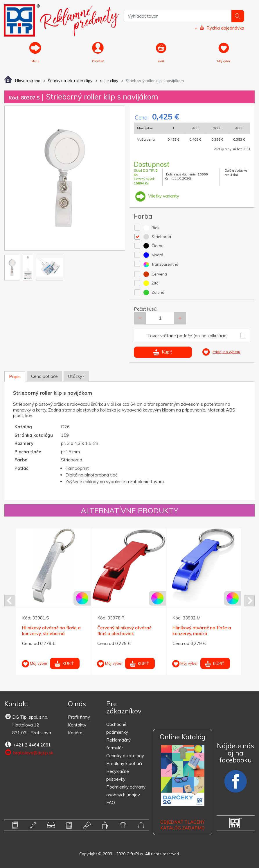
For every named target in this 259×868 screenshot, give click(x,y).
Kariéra (75, 733)
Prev (9, 601)
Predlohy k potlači (124, 763)
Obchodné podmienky (117, 728)
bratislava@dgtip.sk (29, 753)
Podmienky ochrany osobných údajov (126, 791)
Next (250, 601)
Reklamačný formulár (118, 744)
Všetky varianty (157, 196)
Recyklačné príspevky (118, 775)
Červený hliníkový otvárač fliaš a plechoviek (124, 631)
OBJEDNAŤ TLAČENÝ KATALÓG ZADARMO (182, 825)
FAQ (111, 803)
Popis (15, 377)
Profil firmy (79, 717)
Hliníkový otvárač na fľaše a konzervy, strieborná (51, 631)
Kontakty (77, 725)
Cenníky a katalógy (125, 756)
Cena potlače (44, 376)
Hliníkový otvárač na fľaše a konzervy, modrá (202, 631)
